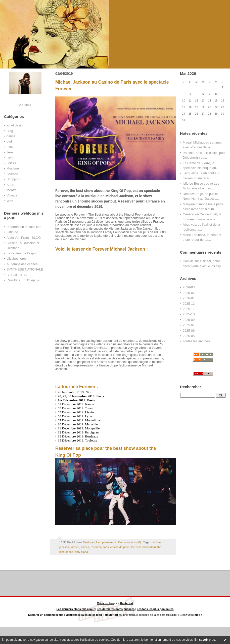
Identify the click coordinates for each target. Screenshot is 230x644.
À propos (25, 105)
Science (12, 174)
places (85, 547)
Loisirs (11, 163)
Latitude (12, 232)
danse (11, 136)
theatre (12, 190)
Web (10, 201)
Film (10, 147)
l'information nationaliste (24, 227)
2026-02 (189, 293)
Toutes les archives (197, 341)
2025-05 (189, 336)
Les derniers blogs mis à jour (76, 609)
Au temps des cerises (22, 264)
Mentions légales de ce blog (84, 615)
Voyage (12, 195)
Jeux (10, 152)
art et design (15, 125)
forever (75, 547)
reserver (96, 547)
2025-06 (189, 331)
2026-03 (189, 287)
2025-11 (189, 309)
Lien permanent (106, 542)
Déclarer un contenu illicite (46, 615)
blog (197, 615)
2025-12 (189, 304)
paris (106, 547)
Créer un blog (106, 603)
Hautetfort (127, 603)
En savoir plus (205, 640)
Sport (10, 185)
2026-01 (189, 298)
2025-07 (189, 325)
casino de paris (120, 547)
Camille (188, 261)
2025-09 (189, 320)
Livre (10, 158)
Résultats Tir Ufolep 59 (23, 280)
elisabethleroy (17, 259)
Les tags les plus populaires (155, 609)
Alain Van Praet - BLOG (24, 238)
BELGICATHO (17, 275)
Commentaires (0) (130, 542)
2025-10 (189, 314)
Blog (10, 131)
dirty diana (81, 552)
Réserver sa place (74, 448)
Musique (13, 168)
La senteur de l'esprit (22, 253)
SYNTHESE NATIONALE (25, 269)
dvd (9, 141)
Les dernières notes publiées (116, 609)
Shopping (13, 179)
